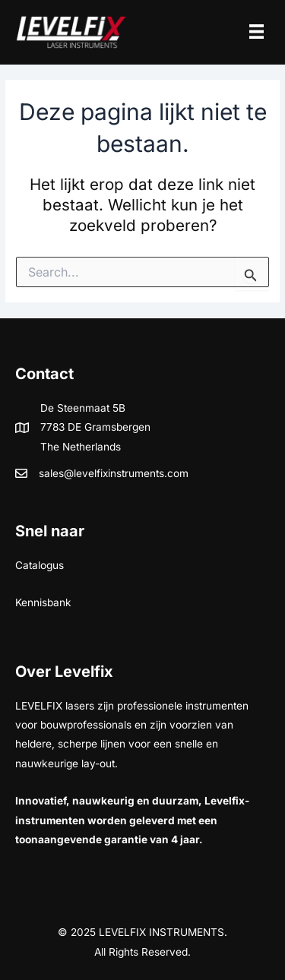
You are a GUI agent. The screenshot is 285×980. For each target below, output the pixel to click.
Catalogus (40, 565)
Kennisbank (43, 602)
